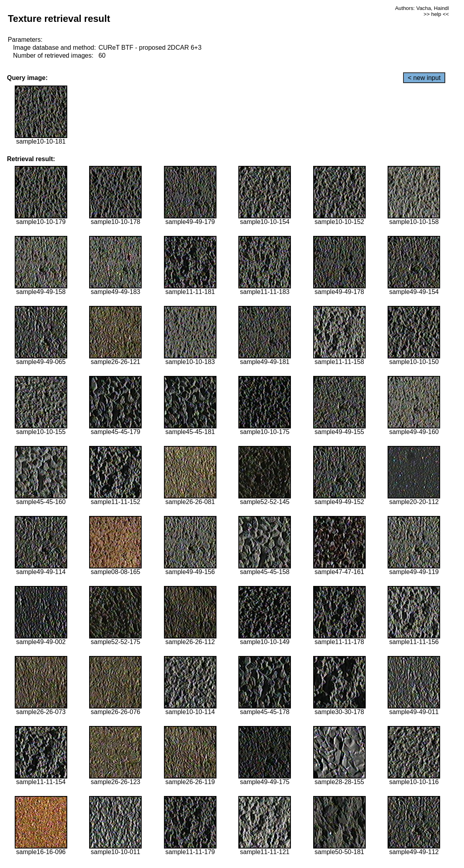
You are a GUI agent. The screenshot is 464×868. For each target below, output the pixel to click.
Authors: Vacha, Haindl (422, 8)
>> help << (436, 14)
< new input (424, 78)
